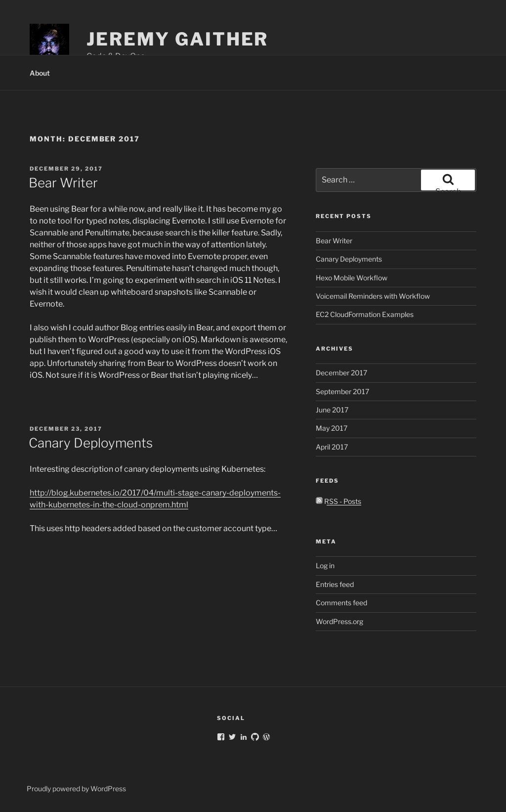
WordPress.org (339, 621)
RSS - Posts (338, 501)
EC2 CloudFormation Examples (365, 314)
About (40, 73)
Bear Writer (63, 183)
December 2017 (341, 373)
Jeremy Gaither (177, 39)
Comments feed (341, 603)
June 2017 (332, 410)
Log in (325, 565)
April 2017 (332, 447)
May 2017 (332, 428)
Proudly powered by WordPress (76, 789)
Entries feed (335, 584)
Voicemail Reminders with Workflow (373, 296)
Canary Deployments (91, 443)
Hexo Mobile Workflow (352, 278)
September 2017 (342, 391)
